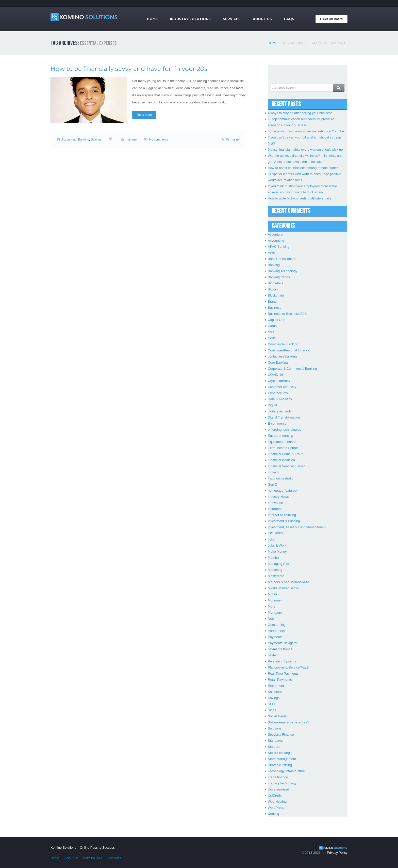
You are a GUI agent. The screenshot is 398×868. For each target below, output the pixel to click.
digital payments (280, 411)
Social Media (277, 716)
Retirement (276, 686)
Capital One (277, 320)
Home (152, 19)
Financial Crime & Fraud (286, 454)
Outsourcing (277, 625)
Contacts (114, 858)
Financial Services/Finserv (287, 466)
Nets (271, 619)
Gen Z (272, 484)
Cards (272, 326)
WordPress (276, 808)
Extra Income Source (283, 448)
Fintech (273, 472)
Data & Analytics (280, 399)
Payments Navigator (283, 643)
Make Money (277, 552)
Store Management (282, 759)
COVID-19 (275, 375)
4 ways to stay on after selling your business (300, 113)
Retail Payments (280, 680)
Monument (276, 600)
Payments (275, 637)
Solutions (275, 728)
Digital (272, 405)
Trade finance (278, 777)
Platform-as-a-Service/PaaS (288, 667)
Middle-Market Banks (283, 588)
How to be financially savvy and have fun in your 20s (129, 69)
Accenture (275, 234)
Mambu (273, 558)
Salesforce (276, 692)
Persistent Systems (282, 661)
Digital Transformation (284, 417)
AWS (271, 253)
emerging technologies (284, 430)
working (273, 814)
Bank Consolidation (282, 259)
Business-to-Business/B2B (287, 314)
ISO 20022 (276, 533)
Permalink (233, 139)
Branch (273, 301)
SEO (271, 704)
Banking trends (279, 277)
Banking (84, 139)
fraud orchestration (281, 478)
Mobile (273, 594)
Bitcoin (273, 289)
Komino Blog (93, 858)
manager (132, 139)
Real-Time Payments (283, 673)
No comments (159, 139)
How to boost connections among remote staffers (304, 168)
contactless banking (282, 356)
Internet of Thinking (282, 515)
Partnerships (277, 631)
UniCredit (275, 795)
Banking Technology (283, 271)
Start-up (274, 747)
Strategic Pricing (280, 765)
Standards (275, 741)
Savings (96, 139)
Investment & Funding (284, 521)
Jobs (271, 539)
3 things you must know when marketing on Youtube (306, 131)
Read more (144, 115)
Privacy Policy (337, 853)
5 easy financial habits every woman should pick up (305, 150)
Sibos (272, 710)
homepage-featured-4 (284, 491)
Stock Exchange (280, 753)
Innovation (275, 503)
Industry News (278, 497)
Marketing (275, 570)
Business (275, 308)
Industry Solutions (190, 19)
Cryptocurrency (279, 381)
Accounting (69, 139)
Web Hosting (277, 802)
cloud (272, 338)
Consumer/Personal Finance (289, 350)
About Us (262, 19)
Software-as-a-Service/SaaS (289, 722)
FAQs (289, 19)
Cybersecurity (278, 393)
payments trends (280, 649)
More (272, 606)
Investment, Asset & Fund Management (297, 527)
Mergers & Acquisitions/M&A (289, 582)
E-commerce (277, 423)
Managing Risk (279, 564)
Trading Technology (282, 783)
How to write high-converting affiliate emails (300, 198)
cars (271, 332)
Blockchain (276, 295)
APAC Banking (279, 247)
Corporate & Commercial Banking (292, 369)
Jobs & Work (277, 545)
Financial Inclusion (281, 460)
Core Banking (278, 362)
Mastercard (276, 576)
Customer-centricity (282, 387)
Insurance (275, 509)
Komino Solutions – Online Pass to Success (83, 848)
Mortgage (275, 613)
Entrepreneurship (280, 436)
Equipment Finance (282, 442)
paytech (274, 655)
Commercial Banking (283, 344)
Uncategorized (278, 789)
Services (232, 19)
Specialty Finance (281, 734)
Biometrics (276, 283)
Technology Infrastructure (286, 771)
